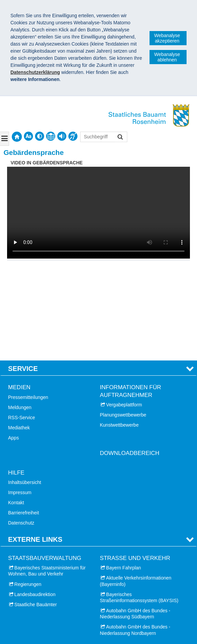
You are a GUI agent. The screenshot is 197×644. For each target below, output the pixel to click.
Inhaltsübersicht (25, 390)
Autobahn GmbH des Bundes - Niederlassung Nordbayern (135, 537)
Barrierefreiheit (24, 420)
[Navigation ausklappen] (5, 139)
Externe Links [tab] (35, 447)
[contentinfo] (51, 136)
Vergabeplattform (124, 312)
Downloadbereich (130, 361)
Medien (19, 295)
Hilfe (16, 380)
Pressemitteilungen (28, 304)
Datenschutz (21, 430)
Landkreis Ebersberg (36, 600)
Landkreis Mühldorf (35, 611)
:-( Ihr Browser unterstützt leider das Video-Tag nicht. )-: (99, 213)
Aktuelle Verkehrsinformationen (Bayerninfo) (136, 488)
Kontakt (16, 410)
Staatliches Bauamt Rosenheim (49, 629)
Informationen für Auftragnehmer (131, 299)
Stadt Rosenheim (32, 570)
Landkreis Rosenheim (37, 580)
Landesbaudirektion (35, 502)
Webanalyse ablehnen (167, 57)
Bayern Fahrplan (124, 475)
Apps (13, 345)
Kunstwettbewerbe (119, 332)
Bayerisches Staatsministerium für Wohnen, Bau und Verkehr (47, 478)
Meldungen (20, 315)
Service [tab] (23, 276)
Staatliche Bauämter (36, 512)
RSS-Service (22, 325)
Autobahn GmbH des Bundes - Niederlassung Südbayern (135, 521)
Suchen (120, 138)
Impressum (20, 400)
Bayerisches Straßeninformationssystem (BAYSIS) (139, 505)
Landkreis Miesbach (36, 590)
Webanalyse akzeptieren (167, 38)
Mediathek (19, 335)
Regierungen (28, 491)
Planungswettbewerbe (123, 322)
